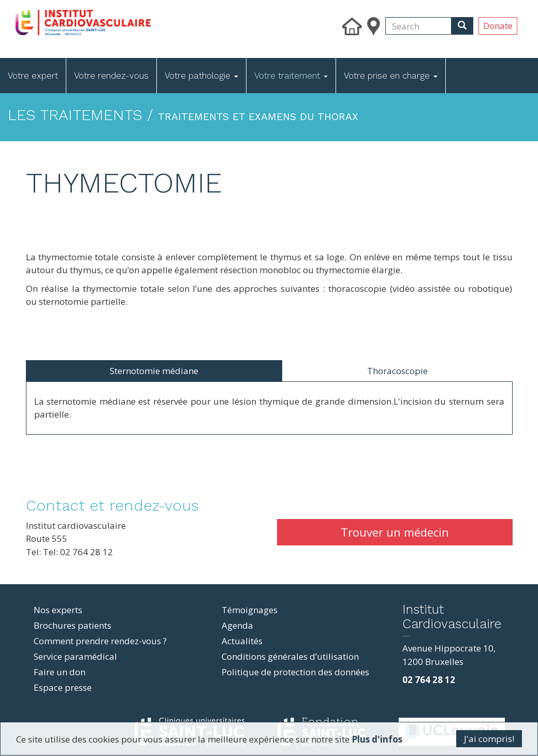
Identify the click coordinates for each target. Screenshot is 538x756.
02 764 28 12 (429, 680)
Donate (498, 26)
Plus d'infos (377, 739)
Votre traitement (291, 76)
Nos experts (58, 610)
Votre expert (33, 76)
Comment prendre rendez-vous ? (100, 641)
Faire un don (60, 672)
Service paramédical (75, 656)
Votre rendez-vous (111, 76)
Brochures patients (72, 625)
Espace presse (63, 687)
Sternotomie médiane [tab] (154, 371)
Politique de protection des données (295, 672)
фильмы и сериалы (406, 636)
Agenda (237, 625)
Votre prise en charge (391, 76)
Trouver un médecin (395, 532)
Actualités (242, 641)
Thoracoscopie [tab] (397, 371)
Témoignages (250, 610)
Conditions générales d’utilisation (290, 656)
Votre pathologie (201, 76)
